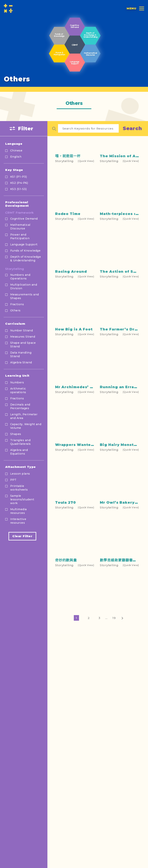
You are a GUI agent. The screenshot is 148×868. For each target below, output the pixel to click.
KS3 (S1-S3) (18, 189)
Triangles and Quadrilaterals (21, 442)
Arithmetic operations (18, 390)
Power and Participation (20, 236)
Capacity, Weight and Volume (26, 426)
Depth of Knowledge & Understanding (26, 259)
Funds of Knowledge (25, 251)
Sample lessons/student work (22, 499)
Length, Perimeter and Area (24, 416)
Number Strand (21, 330)
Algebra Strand (21, 362)
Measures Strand (23, 337)
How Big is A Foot (74, 383)
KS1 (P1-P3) (18, 177)
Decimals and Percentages (20, 406)
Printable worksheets (19, 488)
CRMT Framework (19, 213)
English (16, 157)
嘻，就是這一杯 (68, 192)
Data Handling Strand (21, 354)
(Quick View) (86, 197)
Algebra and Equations (19, 452)
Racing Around (71, 313)
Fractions (17, 304)
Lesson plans (20, 474)
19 (114, 666)
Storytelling (15, 269)
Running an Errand (119, 447)
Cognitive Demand (24, 219)
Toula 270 (66, 574)
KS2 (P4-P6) (19, 183)
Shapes (16, 434)
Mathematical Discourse (20, 227)
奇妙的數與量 (66, 638)
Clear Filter (22, 536)
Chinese (16, 151)
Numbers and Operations (20, 277)
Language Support (24, 244)
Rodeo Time (68, 248)
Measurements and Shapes (24, 296)
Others (15, 310)
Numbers (17, 382)
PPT (13, 480)
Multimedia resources (18, 511)
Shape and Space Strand (23, 345)
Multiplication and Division (24, 286)
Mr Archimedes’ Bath (77, 447)
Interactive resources (18, 521)
